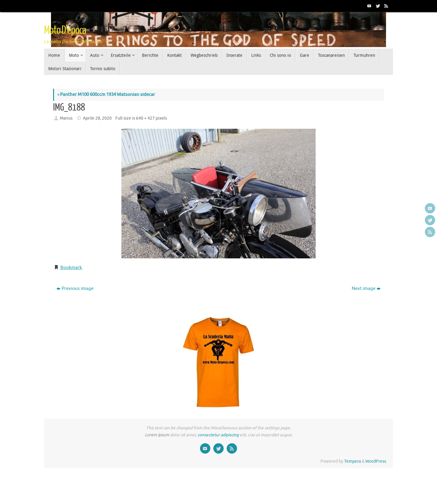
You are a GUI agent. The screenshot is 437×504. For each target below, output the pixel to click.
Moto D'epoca (65, 30)
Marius (66, 118)
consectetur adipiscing (218, 435)
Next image (366, 289)
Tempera (352, 461)
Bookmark (71, 268)
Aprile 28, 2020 (97, 118)
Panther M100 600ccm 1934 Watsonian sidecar (106, 95)
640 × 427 (145, 118)
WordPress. (376, 461)
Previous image (75, 289)
